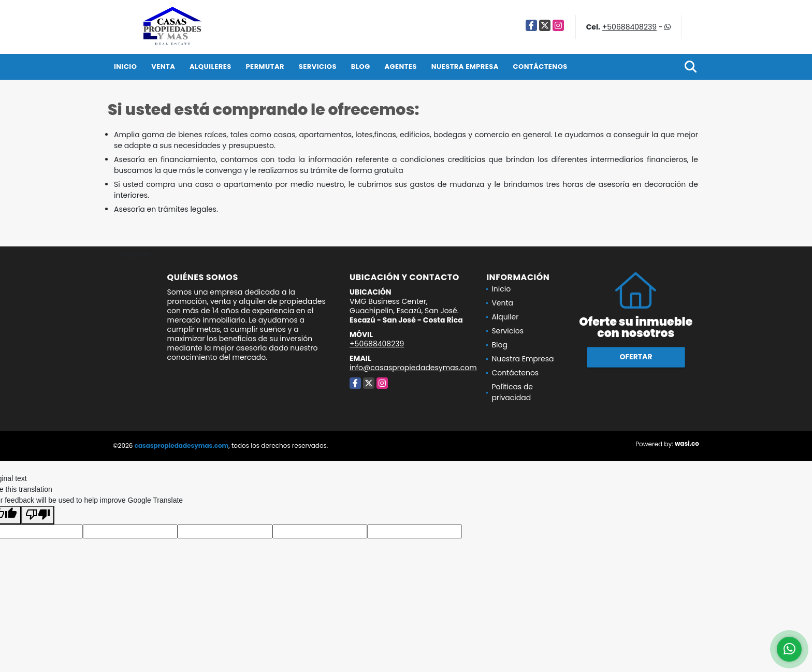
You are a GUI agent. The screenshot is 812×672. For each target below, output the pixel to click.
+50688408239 (629, 27)
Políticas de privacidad (512, 392)
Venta (163, 67)
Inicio (125, 67)
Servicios (318, 67)
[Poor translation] (38, 515)
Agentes (401, 67)
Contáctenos (540, 67)
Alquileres (211, 67)
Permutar (265, 67)
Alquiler (505, 317)
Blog (361, 67)
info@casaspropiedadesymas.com (413, 368)
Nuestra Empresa (465, 67)
